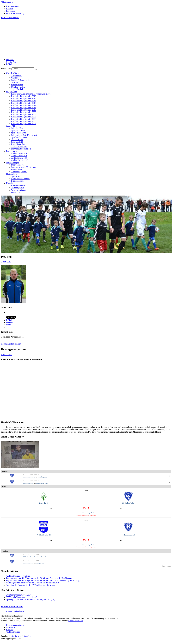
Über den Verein (13, 6)
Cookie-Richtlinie (76, 621)
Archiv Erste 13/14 (19, 153)
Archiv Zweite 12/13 (20, 160)
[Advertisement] (86, 39)
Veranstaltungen (13, 163)
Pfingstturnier (12, 92)
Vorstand (15, 82)
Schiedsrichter (17, 85)
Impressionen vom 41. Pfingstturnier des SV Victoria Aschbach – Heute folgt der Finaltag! (43, 580)
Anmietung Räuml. (19, 172)
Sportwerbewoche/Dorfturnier (24, 167)
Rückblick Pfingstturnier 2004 (24, 124)
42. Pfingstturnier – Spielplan (18, 576)
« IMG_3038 (6, 355)
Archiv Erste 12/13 (19, 156)
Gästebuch (16, 192)
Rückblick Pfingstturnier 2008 (24, 114)
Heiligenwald (40, 563)
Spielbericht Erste (19, 133)
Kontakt (9, 9)
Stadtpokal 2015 (18, 165)
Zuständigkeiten (18, 188)
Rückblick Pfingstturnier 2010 (24, 110)
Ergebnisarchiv (12, 151)
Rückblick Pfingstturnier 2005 (24, 121)
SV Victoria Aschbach (10, 18)
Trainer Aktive (17, 140)
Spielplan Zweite (18, 130)
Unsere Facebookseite (12, 606)
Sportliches (16, 176)
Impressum (11, 11)
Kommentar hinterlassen (11, 344)
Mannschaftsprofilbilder (21, 149)
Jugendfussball (17, 89)
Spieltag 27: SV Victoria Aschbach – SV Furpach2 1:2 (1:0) (31, 599)
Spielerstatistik (17, 142)
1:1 (169, 476)
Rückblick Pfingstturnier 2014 (24, 101)
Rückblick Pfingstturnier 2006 (24, 119)
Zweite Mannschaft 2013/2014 (19, 595)
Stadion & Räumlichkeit (21, 80)
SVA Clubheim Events (20, 179)
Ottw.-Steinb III (42, 557)
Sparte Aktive (12, 126)
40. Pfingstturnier (13, 632)
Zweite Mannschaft (19, 146)
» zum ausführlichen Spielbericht (86, 513)
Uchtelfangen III (42, 477)
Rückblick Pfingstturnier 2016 (24, 96)
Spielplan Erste (17, 128)
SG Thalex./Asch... (28, 483)
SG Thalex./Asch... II (29, 477)
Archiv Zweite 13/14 (20, 158)
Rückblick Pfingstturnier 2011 (24, 108)
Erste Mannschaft (18, 144)
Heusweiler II (44, 503)
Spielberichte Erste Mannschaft (24, 135)
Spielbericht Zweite (19, 137)
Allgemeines (16, 76)
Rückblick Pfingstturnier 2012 (24, 105)
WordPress (15, 636)
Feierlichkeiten (17, 181)
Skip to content (7, 2)
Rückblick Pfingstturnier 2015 (24, 98)
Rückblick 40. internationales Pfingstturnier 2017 (31, 94)
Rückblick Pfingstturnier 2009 (24, 112)
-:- (169, 556)
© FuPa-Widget (166, 566)
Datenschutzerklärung (15, 13)
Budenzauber (17, 169)
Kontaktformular (18, 185)
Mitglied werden (18, 87)
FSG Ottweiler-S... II (42, 483)
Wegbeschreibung (19, 190)
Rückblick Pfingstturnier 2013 (24, 103)
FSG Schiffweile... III (44, 535)
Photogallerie (12, 174)
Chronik (15, 78)
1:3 (169, 482)
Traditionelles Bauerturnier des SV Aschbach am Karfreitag (30, 585)
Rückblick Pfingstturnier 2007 (24, 117)
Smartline (27, 636)
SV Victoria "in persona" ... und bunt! (21, 597)
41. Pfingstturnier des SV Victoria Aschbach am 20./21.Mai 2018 (33, 583)
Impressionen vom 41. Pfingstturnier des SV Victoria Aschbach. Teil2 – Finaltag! (39, 578)
